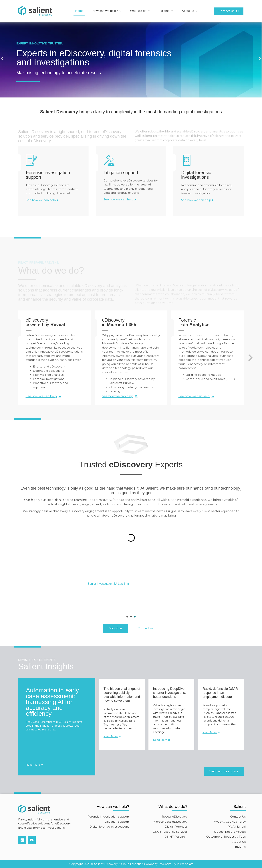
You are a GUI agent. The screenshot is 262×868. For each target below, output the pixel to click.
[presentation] (127, 617)
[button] (2, 59)
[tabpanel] (131, 584)
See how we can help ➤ (42, 202)
